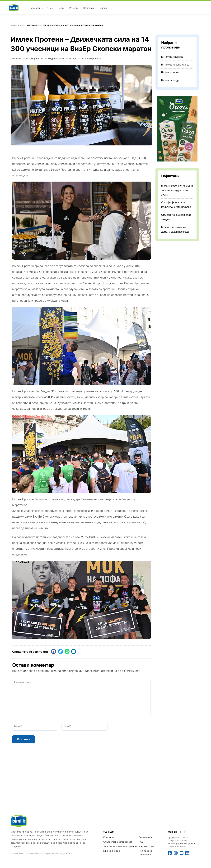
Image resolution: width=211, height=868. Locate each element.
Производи (35, 8)
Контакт (103, 8)
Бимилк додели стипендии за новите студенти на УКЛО (177, 190)
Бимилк (14, 25)
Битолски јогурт (171, 80)
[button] (54, 651)
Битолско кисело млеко (175, 65)
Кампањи (89, 8)
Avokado (69, 854)
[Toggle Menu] (42, 8)
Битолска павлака (172, 57)
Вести (61, 8)
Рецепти (74, 8)
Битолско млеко (171, 72)
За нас (49, 8)
